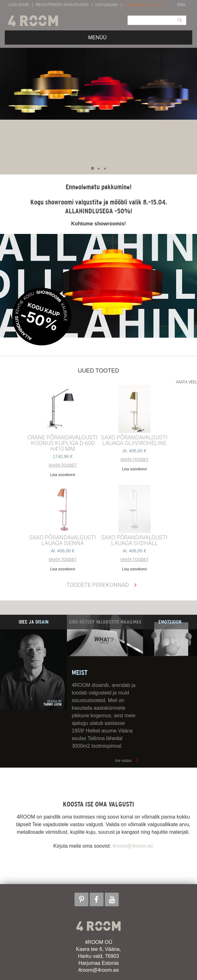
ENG (181, 5)
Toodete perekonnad (98, 585)
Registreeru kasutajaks (62, 5)
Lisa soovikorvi (63, 475)
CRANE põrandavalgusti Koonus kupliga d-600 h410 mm (63, 443)
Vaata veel (186, 382)
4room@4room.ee (133, 846)
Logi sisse (18, 5)
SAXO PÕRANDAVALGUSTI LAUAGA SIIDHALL (134, 540)
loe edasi (123, 760)
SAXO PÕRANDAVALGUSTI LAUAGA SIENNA (63, 540)
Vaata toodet (63, 465)
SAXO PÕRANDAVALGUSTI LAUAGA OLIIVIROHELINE (134, 440)
